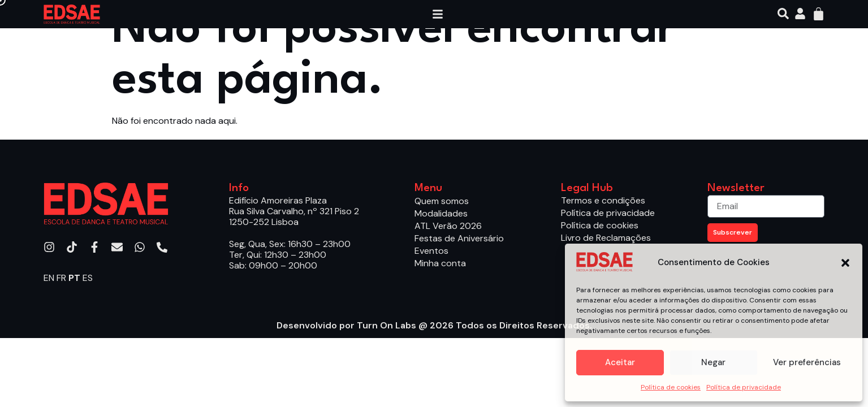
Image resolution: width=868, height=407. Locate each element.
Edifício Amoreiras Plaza (278, 200)
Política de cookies (671, 387)
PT (74, 278)
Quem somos (442, 201)
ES (88, 278)
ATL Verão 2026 (448, 226)
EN (49, 278)
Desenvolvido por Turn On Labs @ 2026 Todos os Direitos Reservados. (434, 325)
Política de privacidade (744, 387)
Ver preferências (807, 362)
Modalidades (444, 213)
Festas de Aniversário (459, 238)
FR (61, 278)
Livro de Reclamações (606, 238)
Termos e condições (603, 200)
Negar (713, 362)
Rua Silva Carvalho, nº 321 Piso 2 (294, 211)
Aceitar (620, 362)
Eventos (431, 251)
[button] (845, 263)
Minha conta (440, 263)
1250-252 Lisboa (264, 222)
